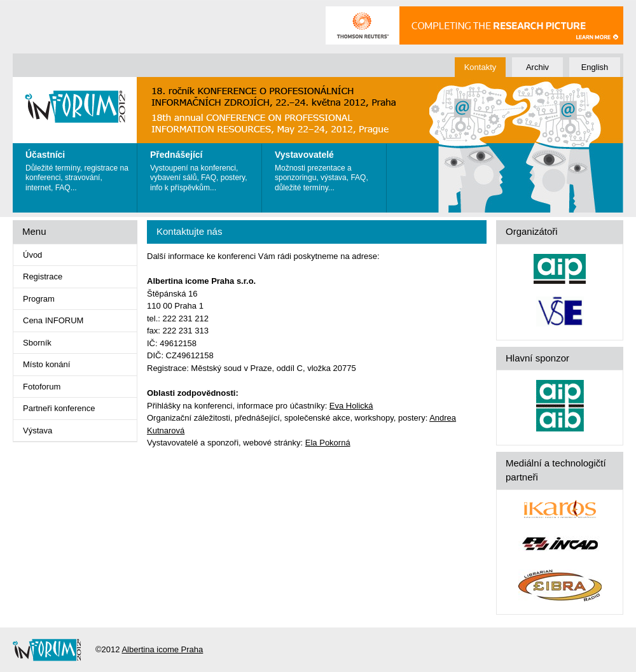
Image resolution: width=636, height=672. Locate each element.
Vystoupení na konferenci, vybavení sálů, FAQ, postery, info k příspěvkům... (203, 168)
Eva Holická (351, 406)
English (595, 67)
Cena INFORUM (53, 320)
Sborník (37, 343)
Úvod (32, 255)
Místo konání (46, 364)
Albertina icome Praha (162, 649)
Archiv (537, 67)
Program (39, 299)
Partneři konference (59, 408)
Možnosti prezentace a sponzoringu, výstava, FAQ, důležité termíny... (327, 168)
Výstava (38, 430)
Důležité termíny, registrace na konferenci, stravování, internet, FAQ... (78, 168)
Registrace (43, 276)
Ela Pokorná (328, 443)
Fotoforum (42, 387)
